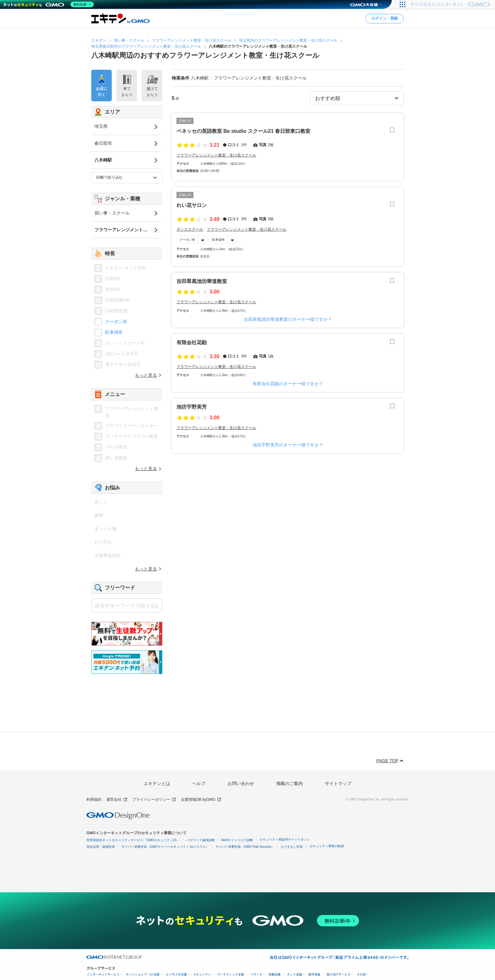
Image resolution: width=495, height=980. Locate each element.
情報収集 (275, 974)
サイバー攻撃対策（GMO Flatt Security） (245, 847)
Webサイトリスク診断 (237, 840)
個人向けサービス (338, 974)
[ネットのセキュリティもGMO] (48, 4)
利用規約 (94, 800)
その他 (361, 974)
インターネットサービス (103, 974)
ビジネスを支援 (176, 974)
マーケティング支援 (231, 974)
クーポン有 (187, 240)
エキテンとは (157, 783)
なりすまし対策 (292, 847)
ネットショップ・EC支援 (143, 974)
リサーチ (256, 974)
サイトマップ (338, 783)
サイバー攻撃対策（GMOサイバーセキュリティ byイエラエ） (165, 847)
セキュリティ (202, 974)
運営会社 (117, 800)
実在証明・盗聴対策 (101, 847)
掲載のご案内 (289, 783)
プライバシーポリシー (154, 800)
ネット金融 (295, 974)
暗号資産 (314, 974)
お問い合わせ (241, 783)
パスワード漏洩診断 (200, 840)
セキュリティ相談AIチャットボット (285, 839)
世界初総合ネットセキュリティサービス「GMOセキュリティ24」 (133, 840)
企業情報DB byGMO (201, 800)
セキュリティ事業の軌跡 (327, 846)
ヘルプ (199, 783)
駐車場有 (218, 240)
